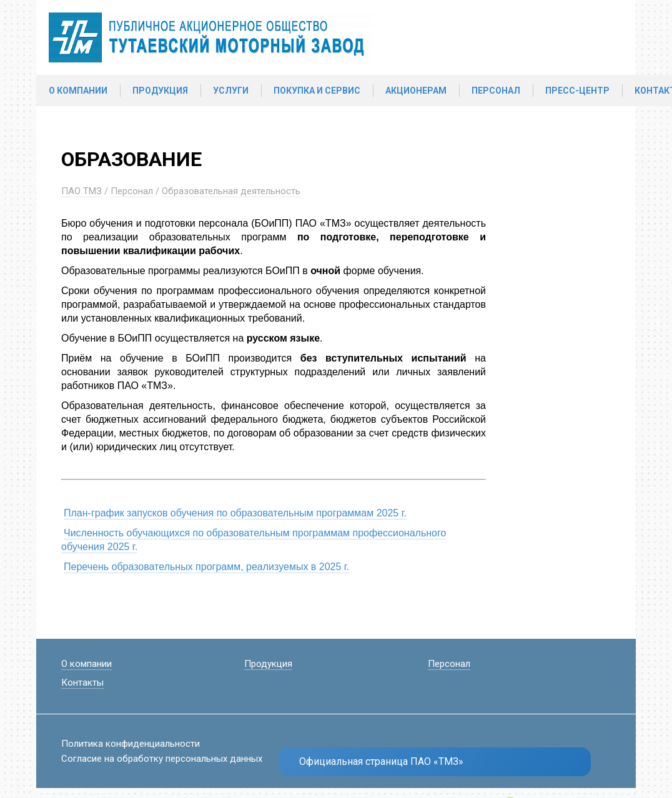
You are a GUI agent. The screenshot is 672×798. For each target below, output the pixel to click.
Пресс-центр (577, 91)
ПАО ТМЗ (82, 191)
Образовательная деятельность (231, 191)
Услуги (231, 91)
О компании (78, 91)
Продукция (160, 91)
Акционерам (416, 91)
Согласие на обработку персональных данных (162, 759)
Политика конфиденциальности (131, 744)
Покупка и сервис (317, 91)
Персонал (496, 91)
